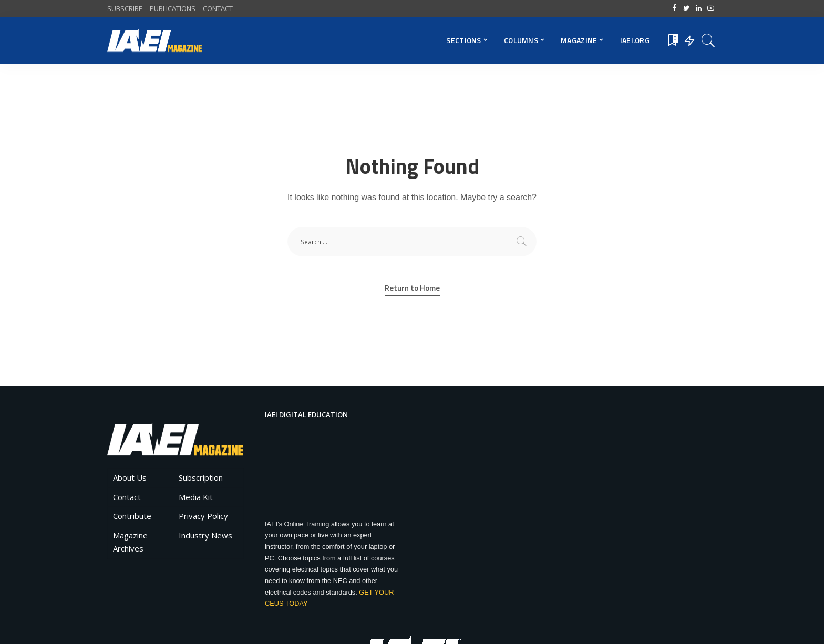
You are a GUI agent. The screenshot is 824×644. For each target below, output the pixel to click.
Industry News (205, 535)
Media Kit (196, 497)
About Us (130, 477)
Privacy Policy (203, 516)
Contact (127, 497)
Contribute (132, 516)
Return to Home (412, 288)
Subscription (201, 477)
